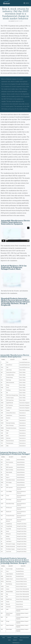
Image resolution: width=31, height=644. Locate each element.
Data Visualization (24, 638)
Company (9, 638)
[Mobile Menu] (26, 3)
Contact (15, 640)
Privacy (21, 640)
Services (16, 638)
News (9, 640)
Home (4, 638)
